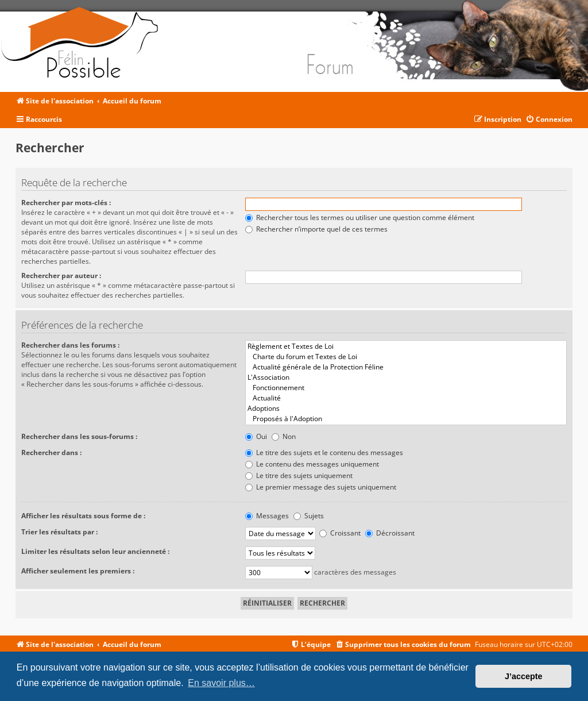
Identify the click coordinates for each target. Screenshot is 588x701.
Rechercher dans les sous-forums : (79, 436)
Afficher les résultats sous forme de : (83, 516)
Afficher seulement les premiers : (78, 571)
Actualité (406, 398)
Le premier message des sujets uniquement (321, 487)
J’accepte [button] (524, 676)
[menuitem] (549, 120)
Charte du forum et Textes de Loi (406, 357)
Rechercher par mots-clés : (66, 203)
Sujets (309, 516)
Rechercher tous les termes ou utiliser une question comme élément (360, 217)
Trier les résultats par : (59, 532)
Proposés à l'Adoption (406, 419)
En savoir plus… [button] (221, 683)
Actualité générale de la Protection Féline (406, 367)
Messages (267, 516)
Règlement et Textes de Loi (406, 346)
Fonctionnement (406, 388)
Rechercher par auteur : (61, 276)
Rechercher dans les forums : (70, 345)
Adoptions (406, 409)
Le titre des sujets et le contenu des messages (324, 452)
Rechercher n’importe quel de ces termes (316, 229)
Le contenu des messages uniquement (312, 464)
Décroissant (390, 533)
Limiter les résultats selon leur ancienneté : (95, 551)
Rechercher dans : (51, 452)
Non (284, 436)
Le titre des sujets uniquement (299, 475)
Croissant (340, 533)
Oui (256, 436)
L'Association (406, 378)
